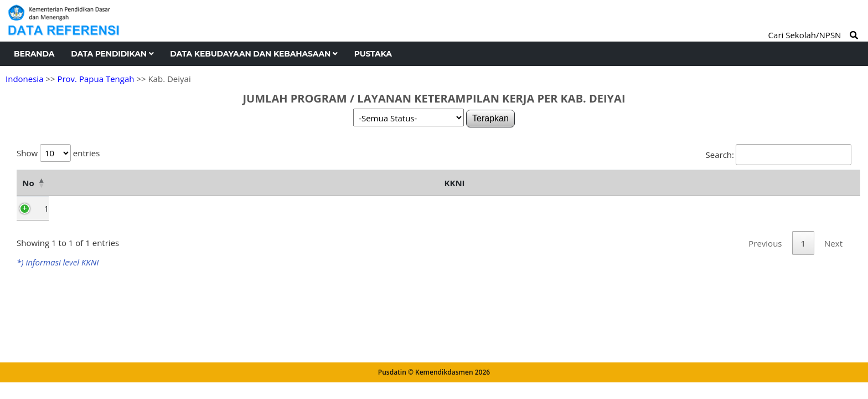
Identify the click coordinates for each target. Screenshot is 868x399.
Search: (779, 155)
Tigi (61, 235)
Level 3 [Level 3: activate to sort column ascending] (348, 209)
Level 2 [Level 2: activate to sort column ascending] (279, 209)
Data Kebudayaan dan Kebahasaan (254, 54)
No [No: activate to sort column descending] (28, 196)
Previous (765, 284)
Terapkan (490, 118)
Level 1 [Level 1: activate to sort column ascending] (210, 209)
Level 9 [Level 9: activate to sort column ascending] (763, 209)
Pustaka (373, 54)
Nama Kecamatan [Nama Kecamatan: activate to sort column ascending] (110, 196)
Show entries (58, 153)
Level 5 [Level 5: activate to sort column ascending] (487, 209)
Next (833, 284)
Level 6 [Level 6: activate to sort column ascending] (556, 209)
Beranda (34, 54)
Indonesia (24, 79)
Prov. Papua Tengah (95, 79)
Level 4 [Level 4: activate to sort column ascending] (417, 209)
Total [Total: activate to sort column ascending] (826, 209)
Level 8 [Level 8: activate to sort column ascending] (694, 209)
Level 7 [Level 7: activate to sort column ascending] (625, 209)
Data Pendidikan (112, 54)
